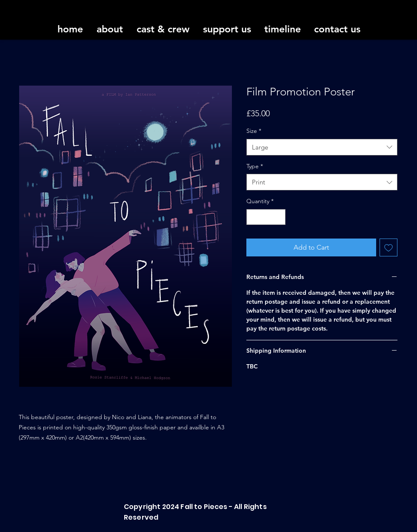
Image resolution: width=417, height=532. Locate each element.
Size (254, 131)
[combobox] (322, 147)
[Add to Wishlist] (388, 247)
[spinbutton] (266, 217)
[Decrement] (253, 217)
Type (255, 166)
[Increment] (279, 217)
